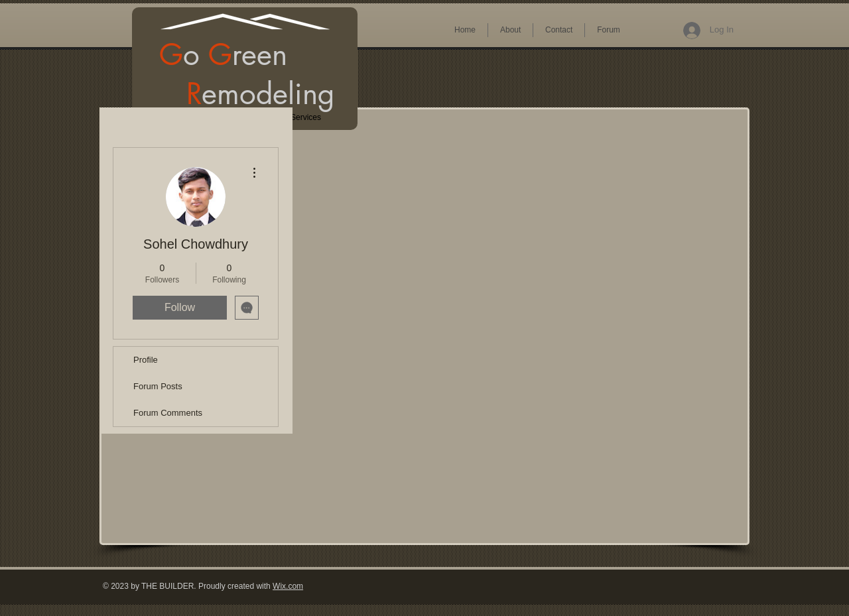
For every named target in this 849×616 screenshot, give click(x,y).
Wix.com (288, 586)
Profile (146, 360)
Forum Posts (158, 386)
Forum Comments (168, 413)
